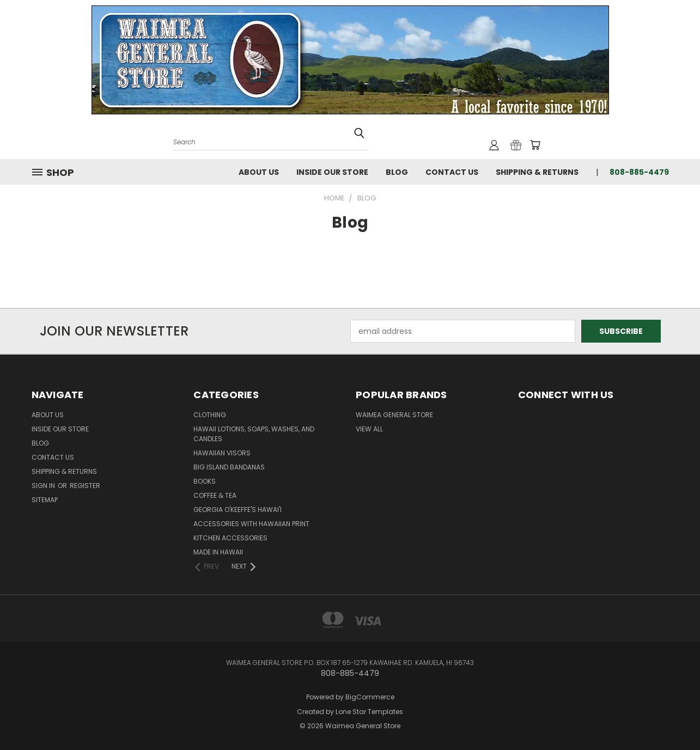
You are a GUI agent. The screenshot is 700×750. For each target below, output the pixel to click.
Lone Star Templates (369, 712)
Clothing (210, 415)
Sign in (44, 486)
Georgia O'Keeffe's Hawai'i (238, 510)
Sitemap (45, 500)
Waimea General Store (394, 415)
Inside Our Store (332, 172)
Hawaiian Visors (222, 453)
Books (205, 481)
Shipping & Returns (537, 172)
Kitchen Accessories (230, 538)
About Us (259, 172)
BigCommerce (370, 697)
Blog (397, 172)
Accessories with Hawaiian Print (251, 524)
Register (85, 486)
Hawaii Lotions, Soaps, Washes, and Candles (254, 434)
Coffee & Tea (215, 495)
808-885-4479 (639, 172)
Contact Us (452, 172)
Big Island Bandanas (229, 467)
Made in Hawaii (218, 552)
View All (369, 429)
